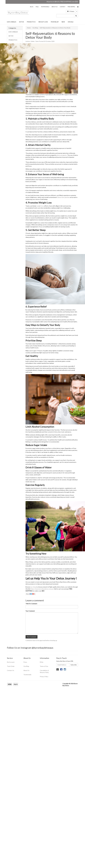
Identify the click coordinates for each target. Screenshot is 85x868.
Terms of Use (44, 666)
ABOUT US (54, 7)
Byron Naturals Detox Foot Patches (60, 113)
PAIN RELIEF (55, 22)
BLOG (32, 7)
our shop (33, 587)
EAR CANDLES (12, 22)
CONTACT (63, 7)
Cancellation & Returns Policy (44, 671)
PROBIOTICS (31, 22)
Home (29, 28)
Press (25, 662)
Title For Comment (31, 604)
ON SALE (71, 22)
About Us (26, 670)
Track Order (11, 666)
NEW (63, 22)
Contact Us (11, 670)
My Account (11, 662)
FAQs (37, 7)
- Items (71, 11)
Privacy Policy (44, 677)
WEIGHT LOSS (43, 22)
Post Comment (32, 637)
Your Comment (30, 611)
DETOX (21, 22)
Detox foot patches (64, 197)
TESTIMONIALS (45, 7)
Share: (31, 594)
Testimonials (27, 675)
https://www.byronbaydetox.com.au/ (42, 589)
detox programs (62, 155)
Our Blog (35, 28)
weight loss (40, 206)
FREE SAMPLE (71, 7)
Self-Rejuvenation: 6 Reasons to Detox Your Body (55, 28)
